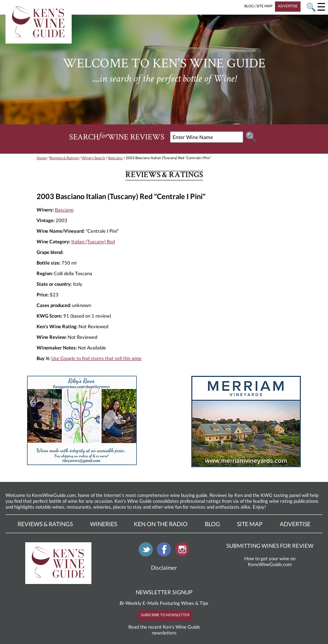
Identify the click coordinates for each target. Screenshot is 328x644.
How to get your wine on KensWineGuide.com (270, 561)
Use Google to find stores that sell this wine (96, 358)
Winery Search (93, 158)
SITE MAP (264, 6)
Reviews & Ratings (64, 158)
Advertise (295, 524)
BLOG (249, 6)
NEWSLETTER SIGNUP (164, 592)
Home (42, 158)
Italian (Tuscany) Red (93, 241)
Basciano (116, 158)
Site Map (250, 524)
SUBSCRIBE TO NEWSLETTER (165, 615)
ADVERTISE (288, 6)
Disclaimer (164, 568)
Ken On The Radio (161, 524)
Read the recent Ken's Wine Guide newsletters (164, 630)
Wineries (103, 524)
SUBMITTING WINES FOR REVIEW (270, 546)
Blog (212, 524)
